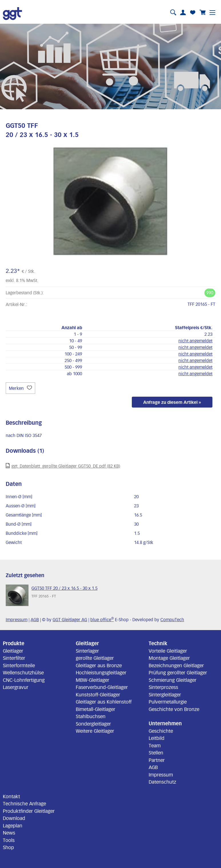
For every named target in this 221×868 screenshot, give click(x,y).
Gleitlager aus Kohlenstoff (104, 702)
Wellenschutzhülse (23, 672)
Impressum (17, 619)
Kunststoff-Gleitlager (98, 694)
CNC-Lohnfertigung (24, 680)
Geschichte (161, 731)
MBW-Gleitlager (92, 680)
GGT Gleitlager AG (70, 619)
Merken (20, 388)
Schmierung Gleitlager (173, 680)
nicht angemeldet (195, 341)
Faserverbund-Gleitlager (102, 687)
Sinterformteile (19, 665)
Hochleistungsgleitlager (101, 672)
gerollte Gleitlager (95, 658)
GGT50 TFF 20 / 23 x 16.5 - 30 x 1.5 (64, 588)
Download (14, 818)
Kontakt (11, 796)
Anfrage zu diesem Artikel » (172, 402)
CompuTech (172, 619)
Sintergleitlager (165, 694)
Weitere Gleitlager (95, 731)
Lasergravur (16, 687)
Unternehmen (165, 723)
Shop (8, 847)
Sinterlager (87, 651)
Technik (158, 643)
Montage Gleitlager (169, 658)
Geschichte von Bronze (174, 709)
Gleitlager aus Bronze (99, 665)
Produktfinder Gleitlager (29, 811)
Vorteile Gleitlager (168, 651)
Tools (9, 840)
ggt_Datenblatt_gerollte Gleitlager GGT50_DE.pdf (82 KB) (63, 466)
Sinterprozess (163, 687)
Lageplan (13, 825)
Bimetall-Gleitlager (95, 709)
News (9, 833)
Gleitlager (13, 651)
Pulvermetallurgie (168, 702)
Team (155, 745)
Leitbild (157, 738)
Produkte (14, 643)
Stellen (156, 752)
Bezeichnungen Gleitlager (176, 665)
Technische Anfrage (24, 803)
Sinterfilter (14, 658)
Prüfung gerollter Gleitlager (178, 672)
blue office (102, 619)
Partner (157, 760)
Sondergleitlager (93, 724)
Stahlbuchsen (91, 716)
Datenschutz (162, 782)
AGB (35, 619)
